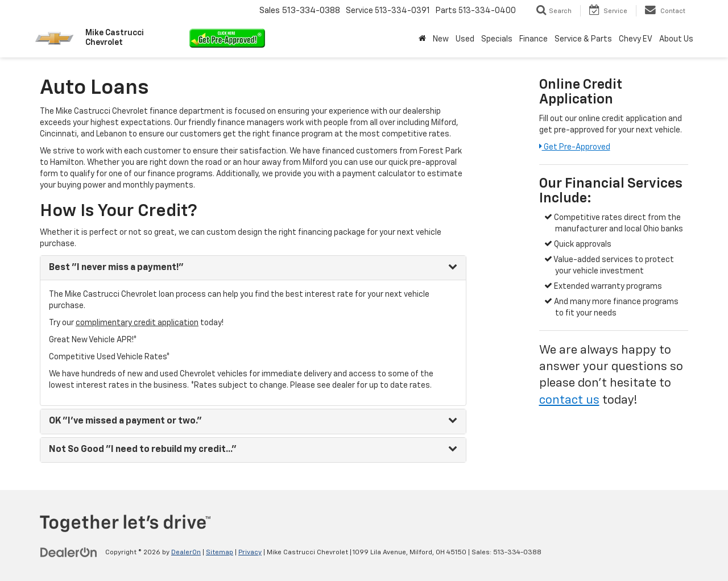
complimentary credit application (137, 323)
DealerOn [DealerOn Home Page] (186, 553)
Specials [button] (497, 39)
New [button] (441, 39)
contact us (569, 401)
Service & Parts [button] (583, 39)
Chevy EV (636, 39)
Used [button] (465, 39)
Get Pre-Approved (575, 147)
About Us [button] (676, 39)
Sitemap (220, 553)
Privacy (250, 553)
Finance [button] (533, 39)
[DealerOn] (69, 552)
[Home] (422, 39)
